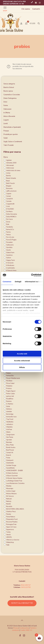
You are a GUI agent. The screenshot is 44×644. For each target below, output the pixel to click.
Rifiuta (22, 367)
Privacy (16, 628)
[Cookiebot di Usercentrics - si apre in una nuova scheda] (31, 275)
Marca (6, 157)
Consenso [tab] (7, 282)
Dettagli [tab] (18, 282)
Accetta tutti (22, 354)
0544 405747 (26, 585)
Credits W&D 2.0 (26, 630)
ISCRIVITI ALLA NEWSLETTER (22, 603)
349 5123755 (26, 587)
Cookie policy (24, 628)
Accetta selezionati (22, 360)
